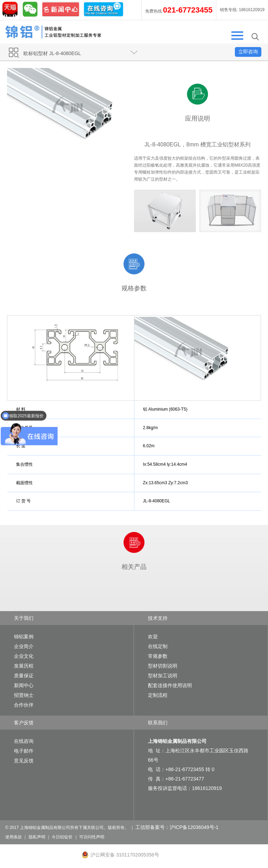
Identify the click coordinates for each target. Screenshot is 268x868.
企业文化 (24, 656)
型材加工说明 (163, 676)
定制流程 (158, 695)
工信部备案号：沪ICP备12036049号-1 (177, 827)
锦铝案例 (24, 637)
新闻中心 (24, 685)
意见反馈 (24, 761)
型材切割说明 (163, 666)
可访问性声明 (92, 837)
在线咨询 (24, 741)
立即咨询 (248, 52)
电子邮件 (24, 751)
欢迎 (153, 637)
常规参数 (158, 656)
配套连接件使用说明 (170, 685)
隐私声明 (37, 837)
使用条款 (14, 837)
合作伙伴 (24, 705)
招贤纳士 (24, 695)
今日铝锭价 (62, 837)
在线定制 (158, 646)
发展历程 (24, 666)
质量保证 (24, 676)
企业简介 (24, 646)
